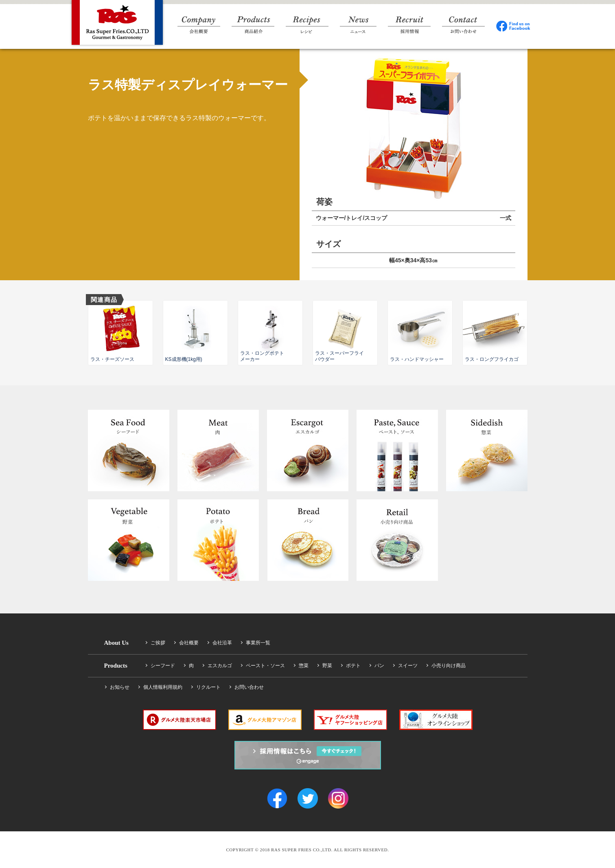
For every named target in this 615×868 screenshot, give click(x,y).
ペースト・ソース (265, 666)
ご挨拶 (158, 643)
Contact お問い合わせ (463, 25)
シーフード (163, 666)
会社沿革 (222, 643)
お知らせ (120, 687)
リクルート (208, 687)
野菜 (327, 666)
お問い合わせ (249, 687)
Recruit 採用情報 (409, 25)
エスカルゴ (220, 666)
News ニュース (358, 25)
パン (379, 666)
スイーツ (408, 666)
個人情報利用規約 (163, 687)
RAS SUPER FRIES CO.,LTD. (117, 22)
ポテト (353, 666)
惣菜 (304, 666)
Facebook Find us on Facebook (513, 25)
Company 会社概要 (199, 25)
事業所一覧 (258, 643)
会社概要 (189, 643)
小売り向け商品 (449, 666)
